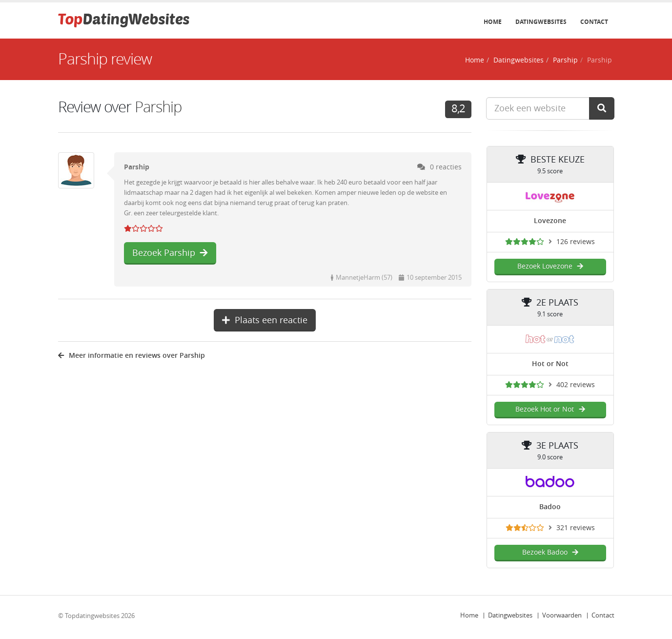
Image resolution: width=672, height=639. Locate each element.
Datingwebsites (541, 22)
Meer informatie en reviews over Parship (132, 356)
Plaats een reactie (265, 320)
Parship (565, 60)
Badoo (550, 507)
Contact (594, 22)
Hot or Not (550, 364)
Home (493, 22)
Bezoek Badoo (550, 552)
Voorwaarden (562, 615)
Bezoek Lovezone (550, 266)
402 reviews (576, 385)
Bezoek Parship (170, 253)
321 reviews (576, 528)
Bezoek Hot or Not (550, 409)
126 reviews (576, 242)
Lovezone (550, 221)
